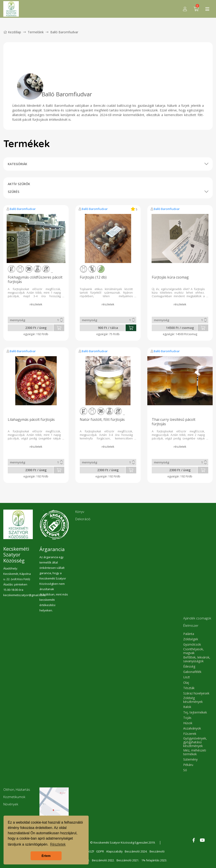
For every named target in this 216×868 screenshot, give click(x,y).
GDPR (100, 851)
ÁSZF (91, 851)
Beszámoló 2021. (128, 860)
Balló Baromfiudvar (23, 209)
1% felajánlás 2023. (154, 860)
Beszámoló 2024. (136, 851)
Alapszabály (114, 851)
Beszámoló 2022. (103, 860)
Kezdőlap (12, 32)
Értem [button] (46, 856)
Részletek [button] (58, 844)
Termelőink (36, 32)
